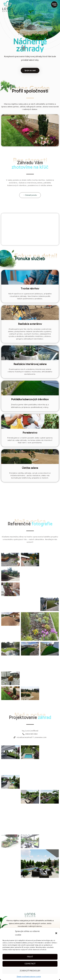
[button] (56, 933)
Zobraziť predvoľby (30, 971)
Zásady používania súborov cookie (29, 977)
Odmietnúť (30, 964)
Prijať (30, 957)
